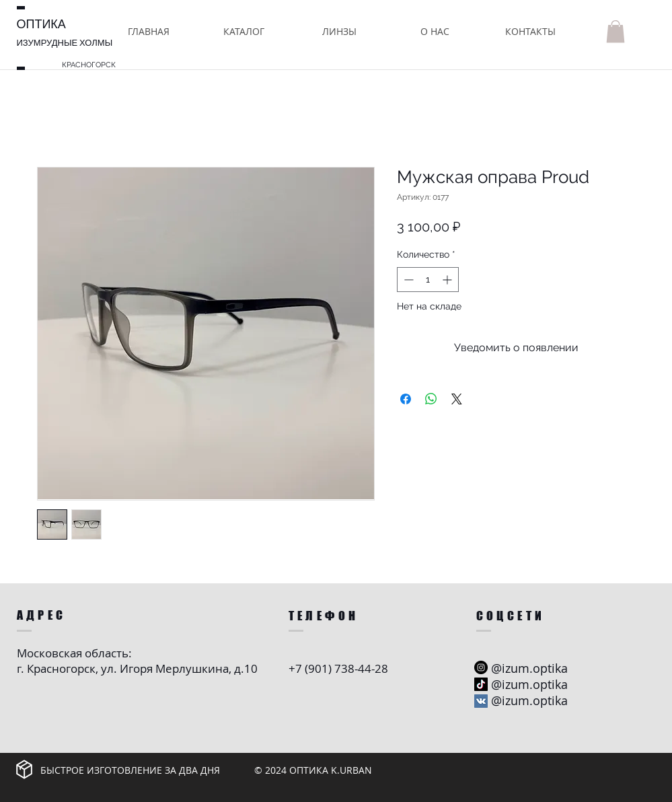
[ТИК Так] (481, 684)
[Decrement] (407, 280)
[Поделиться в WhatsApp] (431, 399)
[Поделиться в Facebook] (406, 399)
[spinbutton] (428, 280)
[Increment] (448, 280)
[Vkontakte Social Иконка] (481, 701)
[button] (244, 31)
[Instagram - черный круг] (481, 667)
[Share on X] (457, 399)
